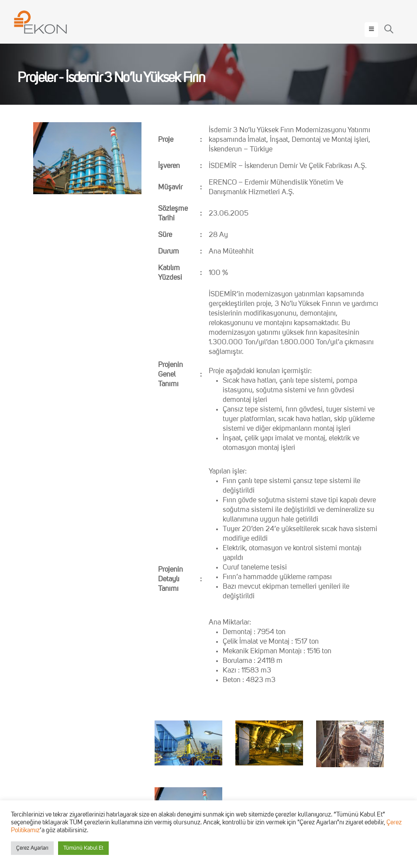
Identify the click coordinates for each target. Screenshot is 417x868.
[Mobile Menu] (371, 30)
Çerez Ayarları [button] (32, 848)
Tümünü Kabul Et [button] (83, 848)
